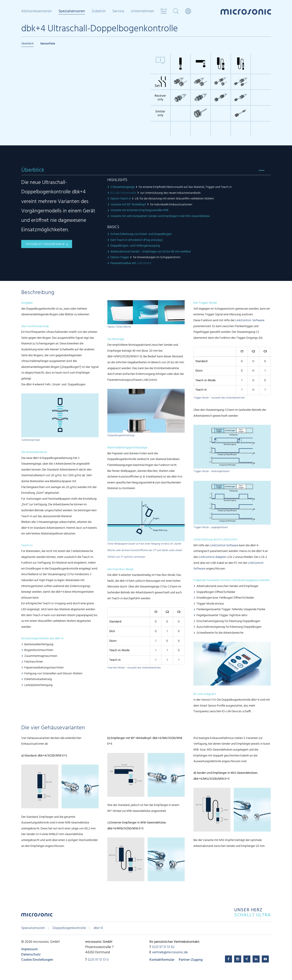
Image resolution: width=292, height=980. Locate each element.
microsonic (37, 916)
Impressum (29, 949)
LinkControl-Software (224, 546)
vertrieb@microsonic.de (170, 952)
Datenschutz (31, 955)
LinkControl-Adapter (212, 557)
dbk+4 (98, 928)
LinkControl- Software (250, 320)
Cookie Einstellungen (37, 960)
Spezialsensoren (72, 12)
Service (118, 11)
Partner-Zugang (191, 960)
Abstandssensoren (37, 11)
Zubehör (99, 11)
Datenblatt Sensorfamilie (45, 244)
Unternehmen (142, 11)
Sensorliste (48, 44)
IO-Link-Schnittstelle (123, 193)
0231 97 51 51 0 (98, 960)
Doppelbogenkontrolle (69, 928)
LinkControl (144, 263)
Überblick (27, 44)
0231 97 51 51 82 (163, 947)
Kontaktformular (162, 960)
